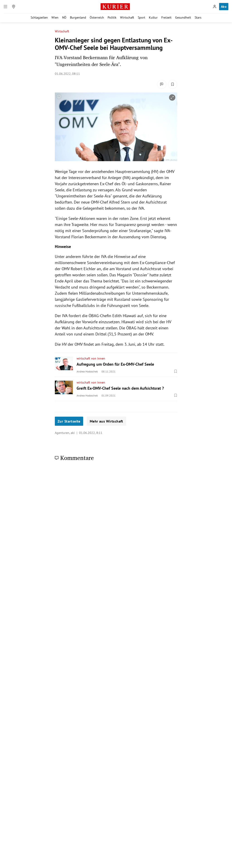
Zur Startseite (69, 421)
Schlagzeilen (39, 17)
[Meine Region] (14, 7)
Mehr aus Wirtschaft (106, 421)
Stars (198, 17)
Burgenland (78, 17)
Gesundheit (183, 17)
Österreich (97, 17)
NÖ (64, 17)
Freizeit (166, 17)
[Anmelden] (215, 7)
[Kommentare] (162, 84)
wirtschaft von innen (91, 358)
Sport (141, 17)
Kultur (153, 17)
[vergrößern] (172, 97)
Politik (112, 17)
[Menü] (5, 7)
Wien (55, 17)
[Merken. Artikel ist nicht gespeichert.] (173, 84)
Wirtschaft (127, 17)
